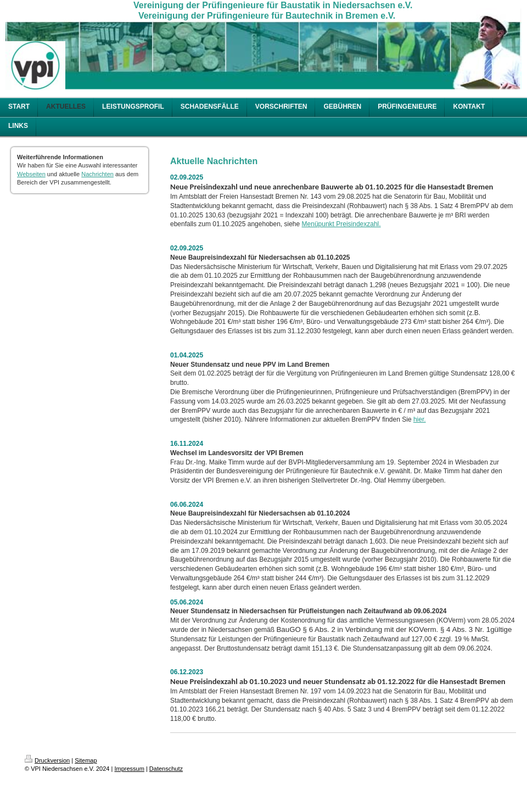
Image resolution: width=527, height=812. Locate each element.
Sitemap (86, 760)
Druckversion (47, 760)
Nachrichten (97, 174)
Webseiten (31, 174)
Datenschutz (166, 769)
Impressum (129, 769)
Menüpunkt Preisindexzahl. (341, 224)
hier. (420, 419)
